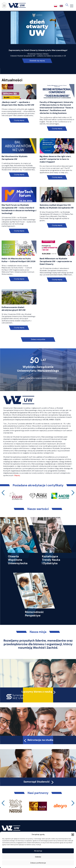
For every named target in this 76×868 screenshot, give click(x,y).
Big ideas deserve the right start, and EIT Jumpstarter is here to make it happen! (55, 159)
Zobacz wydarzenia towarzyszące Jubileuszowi (38, 378)
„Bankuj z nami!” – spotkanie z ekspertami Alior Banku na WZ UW (18, 104)
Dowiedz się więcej (37, 61)
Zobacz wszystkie (38, 339)
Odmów (38, 857)
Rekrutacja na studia (38, 740)
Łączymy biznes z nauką (37, 692)
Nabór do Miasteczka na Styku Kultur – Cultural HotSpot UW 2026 (19, 260)
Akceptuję (38, 851)
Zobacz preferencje (38, 863)
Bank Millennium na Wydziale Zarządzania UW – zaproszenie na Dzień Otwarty (56, 261)
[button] (73, 834)
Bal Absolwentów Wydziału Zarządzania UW (15, 158)
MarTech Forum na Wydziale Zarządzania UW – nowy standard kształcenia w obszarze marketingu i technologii (19, 209)
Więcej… (17, 475)
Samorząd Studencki (39, 782)
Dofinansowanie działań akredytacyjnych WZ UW (14, 309)
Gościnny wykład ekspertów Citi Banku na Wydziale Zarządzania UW (57, 206)
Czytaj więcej (19, 120)
